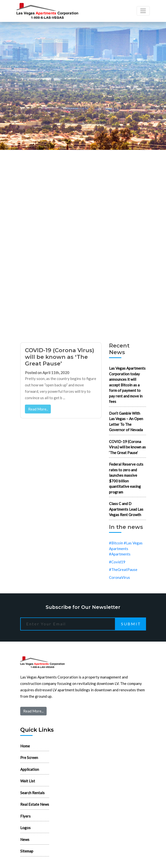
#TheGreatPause (123, 569)
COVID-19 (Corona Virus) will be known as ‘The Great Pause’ (60, 357)
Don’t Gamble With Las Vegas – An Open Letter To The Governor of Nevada (126, 422)
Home (25, 746)
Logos (25, 828)
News (25, 839)
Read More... (33, 711)
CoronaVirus (120, 577)
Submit (131, 624)
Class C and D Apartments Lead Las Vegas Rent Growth (126, 509)
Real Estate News (35, 804)
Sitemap (27, 851)
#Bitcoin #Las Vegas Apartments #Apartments (126, 548)
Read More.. (38, 409)
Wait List (28, 781)
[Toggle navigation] (143, 11)
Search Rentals (32, 793)
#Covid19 (117, 562)
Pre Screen (29, 758)
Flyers (25, 816)
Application (30, 769)
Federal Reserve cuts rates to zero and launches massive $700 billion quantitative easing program (126, 478)
